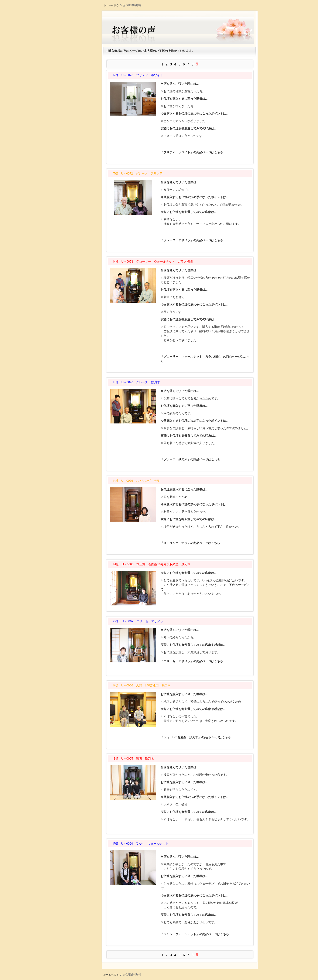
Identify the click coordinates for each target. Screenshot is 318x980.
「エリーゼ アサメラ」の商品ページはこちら (192, 661)
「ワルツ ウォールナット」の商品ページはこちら (195, 934)
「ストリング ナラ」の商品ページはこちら (190, 543)
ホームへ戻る (111, 5)
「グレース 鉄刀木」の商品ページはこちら (190, 459)
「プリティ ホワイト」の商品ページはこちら (192, 152)
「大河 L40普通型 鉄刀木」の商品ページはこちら (196, 737)
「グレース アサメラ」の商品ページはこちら (192, 240)
